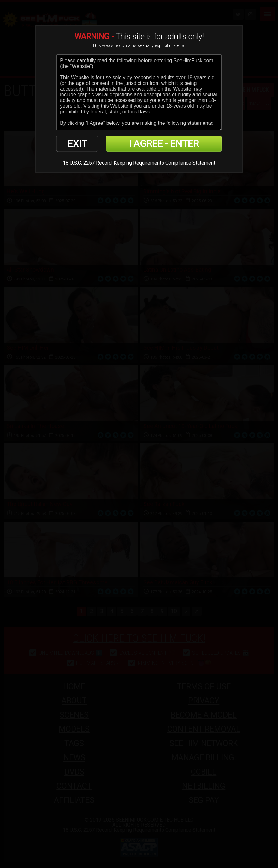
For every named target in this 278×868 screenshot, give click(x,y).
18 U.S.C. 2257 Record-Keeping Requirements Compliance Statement (139, 163)
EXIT (77, 144)
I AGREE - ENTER (164, 144)
